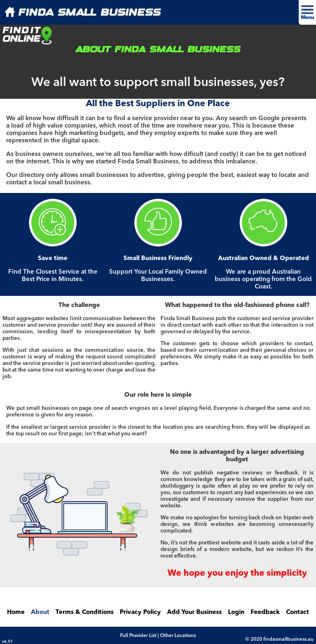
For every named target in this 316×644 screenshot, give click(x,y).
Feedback (265, 613)
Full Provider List (138, 636)
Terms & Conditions (85, 613)
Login (236, 613)
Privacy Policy (140, 613)
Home (16, 613)
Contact (297, 613)
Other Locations (178, 636)
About (40, 613)
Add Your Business (194, 613)
